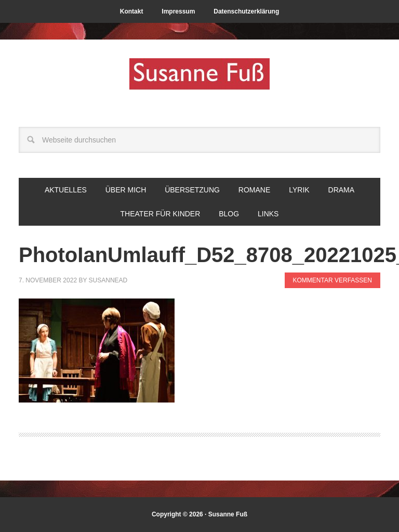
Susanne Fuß (199, 79)
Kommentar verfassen (332, 280)
